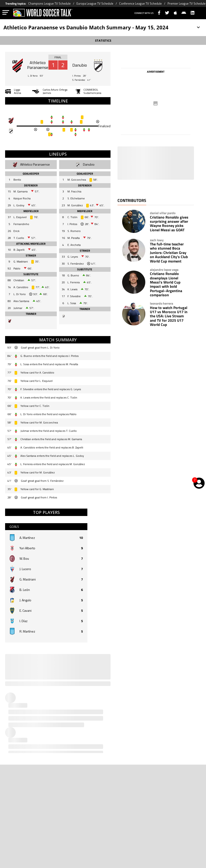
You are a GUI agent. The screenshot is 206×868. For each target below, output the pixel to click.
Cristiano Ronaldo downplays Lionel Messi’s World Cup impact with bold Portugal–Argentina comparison (166, 284)
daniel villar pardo (163, 213)
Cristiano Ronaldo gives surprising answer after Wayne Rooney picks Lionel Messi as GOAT (169, 224)
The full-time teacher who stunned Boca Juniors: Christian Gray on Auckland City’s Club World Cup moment (169, 253)
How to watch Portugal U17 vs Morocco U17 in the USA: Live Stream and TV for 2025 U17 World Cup (169, 316)
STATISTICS (103, 40)
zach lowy (157, 240)
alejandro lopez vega (164, 270)
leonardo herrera (162, 303)
